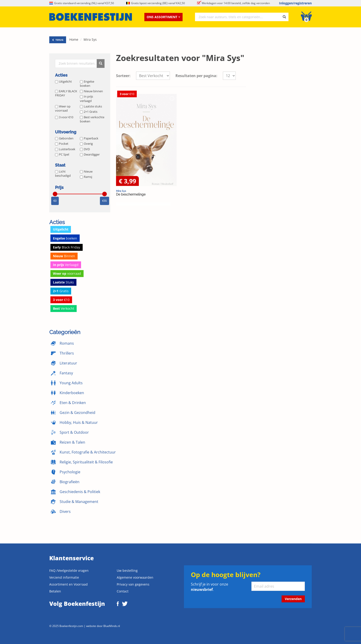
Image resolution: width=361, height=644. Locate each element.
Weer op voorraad (63, 108)
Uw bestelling (127, 570)
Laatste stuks (91, 106)
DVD (85, 149)
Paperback (89, 138)
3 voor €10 (64, 117)
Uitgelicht (63, 81)
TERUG (58, 40)
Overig (86, 144)
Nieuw (86, 171)
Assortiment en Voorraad (68, 584)
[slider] (55, 194)
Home (74, 39)
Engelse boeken (87, 84)
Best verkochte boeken (92, 119)
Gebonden (64, 138)
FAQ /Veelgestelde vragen (69, 570)
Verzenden (293, 599)
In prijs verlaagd (86, 99)
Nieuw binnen (91, 91)
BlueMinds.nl (112, 626)
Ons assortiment (163, 17)
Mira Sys (90, 39)
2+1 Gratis (89, 112)
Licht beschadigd (63, 174)
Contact (123, 591)
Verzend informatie (64, 577)
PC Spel (62, 154)
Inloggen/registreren (295, 3)
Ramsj (86, 177)
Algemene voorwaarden (135, 577)
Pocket (62, 144)
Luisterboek (65, 149)
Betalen (55, 591)
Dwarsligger (90, 154)
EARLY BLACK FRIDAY (66, 93)
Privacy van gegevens (133, 584)
